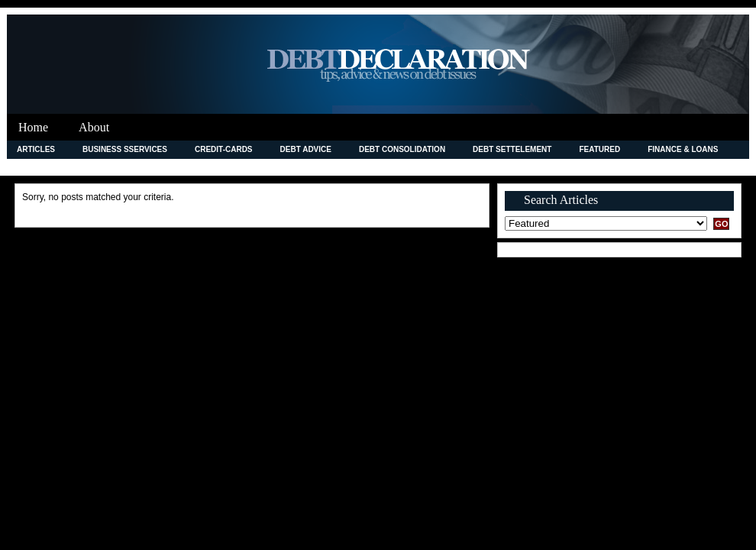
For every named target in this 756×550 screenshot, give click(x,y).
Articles (36, 149)
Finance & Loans (683, 149)
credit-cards (224, 149)
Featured (599, 149)
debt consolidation (402, 149)
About (94, 127)
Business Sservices (125, 149)
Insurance (141, 167)
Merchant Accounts (366, 167)
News (449, 167)
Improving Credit (54, 167)
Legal (281, 167)
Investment (216, 167)
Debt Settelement (512, 149)
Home (33, 127)
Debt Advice (306, 149)
